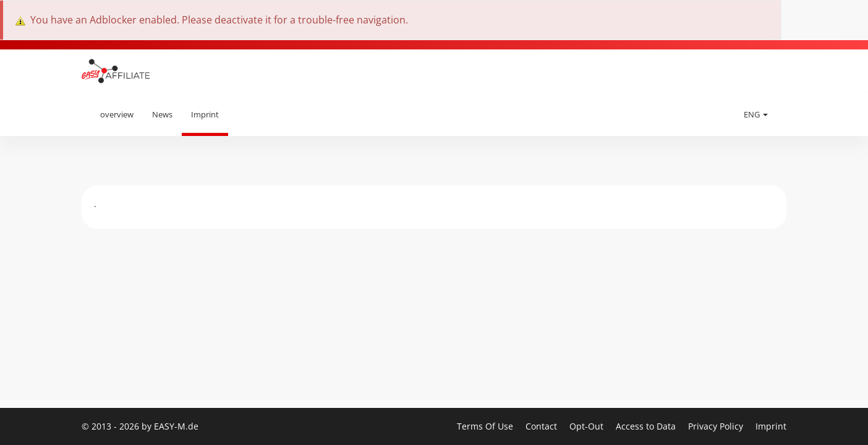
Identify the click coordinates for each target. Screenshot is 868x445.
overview (117, 114)
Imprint (205, 114)
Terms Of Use (486, 426)
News (162, 114)
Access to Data (647, 426)
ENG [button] (756, 114)
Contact (542, 426)
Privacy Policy (717, 426)
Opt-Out (588, 426)
